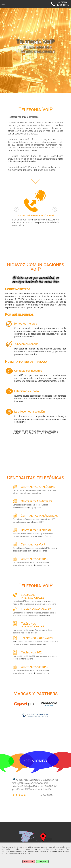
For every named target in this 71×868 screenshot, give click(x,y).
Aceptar (42, 862)
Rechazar (28, 862)
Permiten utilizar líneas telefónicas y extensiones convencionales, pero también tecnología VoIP (36, 533)
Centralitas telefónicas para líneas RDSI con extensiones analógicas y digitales (36, 504)
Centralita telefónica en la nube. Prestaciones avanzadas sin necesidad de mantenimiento (36, 561)
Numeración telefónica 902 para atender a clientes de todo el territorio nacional (36, 655)
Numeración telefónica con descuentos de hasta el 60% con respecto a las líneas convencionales (36, 641)
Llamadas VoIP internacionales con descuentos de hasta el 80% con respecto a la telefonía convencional (36, 599)
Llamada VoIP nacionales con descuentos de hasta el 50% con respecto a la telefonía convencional (36, 612)
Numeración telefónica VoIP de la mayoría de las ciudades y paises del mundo (36, 627)
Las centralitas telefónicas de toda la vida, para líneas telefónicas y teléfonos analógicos (36, 489)
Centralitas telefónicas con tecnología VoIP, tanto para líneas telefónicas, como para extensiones (36, 547)
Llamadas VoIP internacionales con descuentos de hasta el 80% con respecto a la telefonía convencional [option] (35, 208)
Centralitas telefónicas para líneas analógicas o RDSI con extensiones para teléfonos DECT (36, 518)
